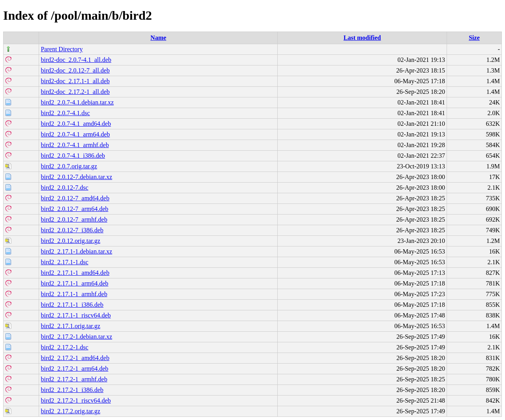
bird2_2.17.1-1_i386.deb (72, 305)
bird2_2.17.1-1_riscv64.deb (76, 315)
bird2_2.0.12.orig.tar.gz (70, 241)
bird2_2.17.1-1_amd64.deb (75, 273)
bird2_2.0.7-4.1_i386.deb (73, 156)
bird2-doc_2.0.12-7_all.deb (75, 70)
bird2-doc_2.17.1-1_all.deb (75, 81)
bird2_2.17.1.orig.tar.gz (70, 326)
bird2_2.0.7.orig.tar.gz (69, 166)
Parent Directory (62, 49)
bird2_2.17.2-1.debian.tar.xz (76, 337)
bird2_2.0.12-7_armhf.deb (74, 219)
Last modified (362, 38)
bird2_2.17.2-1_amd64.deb (75, 358)
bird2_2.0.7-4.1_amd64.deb (76, 124)
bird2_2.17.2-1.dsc (64, 347)
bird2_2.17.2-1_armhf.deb (74, 379)
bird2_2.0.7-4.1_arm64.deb (75, 134)
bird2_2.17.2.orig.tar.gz (70, 411)
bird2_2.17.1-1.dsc (64, 262)
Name (158, 38)
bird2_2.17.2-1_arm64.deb (74, 369)
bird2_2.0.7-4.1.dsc (65, 113)
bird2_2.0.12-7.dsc (64, 188)
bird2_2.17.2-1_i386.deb (72, 390)
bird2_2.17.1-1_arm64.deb (74, 283)
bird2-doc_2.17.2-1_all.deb (75, 92)
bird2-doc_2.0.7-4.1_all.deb (76, 60)
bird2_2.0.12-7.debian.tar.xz (76, 177)
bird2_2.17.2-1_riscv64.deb (76, 400)
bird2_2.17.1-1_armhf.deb (74, 294)
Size (474, 38)
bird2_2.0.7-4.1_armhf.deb (75, 145)
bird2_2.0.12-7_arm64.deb (74, 209)
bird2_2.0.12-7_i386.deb (72, 230)
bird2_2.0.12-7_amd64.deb (75, 198)
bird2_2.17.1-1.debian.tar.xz (76, 251)
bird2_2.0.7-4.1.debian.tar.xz (77, 102)
